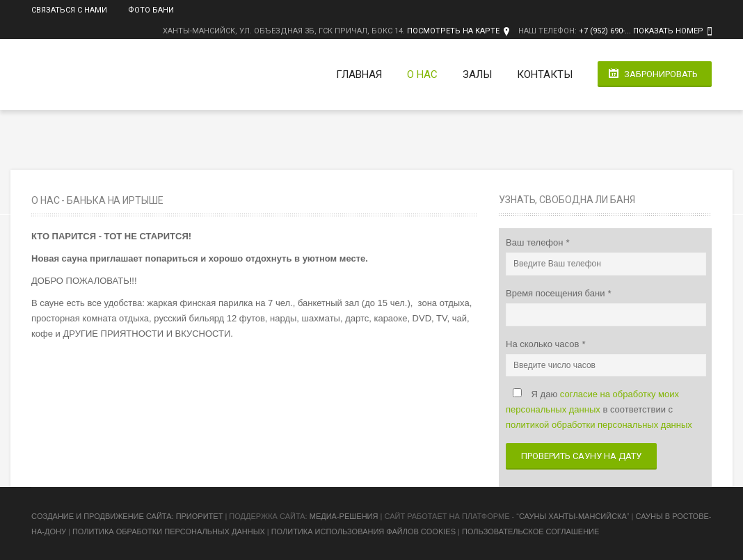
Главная (359, 74)
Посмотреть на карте (453, 31)
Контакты (545, 74)
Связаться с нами (69, 10)
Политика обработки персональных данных (169, 531)
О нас (422, 74)
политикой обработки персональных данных (599, 425)
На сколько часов (544, 344)
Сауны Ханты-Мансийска (573, 516)
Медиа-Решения (344, 516)
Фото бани (151, 10)
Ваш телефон (536, 242)
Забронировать (661, 74)
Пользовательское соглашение (530, 531)
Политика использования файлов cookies (363, 531)
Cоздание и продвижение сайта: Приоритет (127, 516)
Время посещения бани (557, 293)
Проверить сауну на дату (581, 456)
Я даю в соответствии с (599, 409)
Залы (477, 74)
